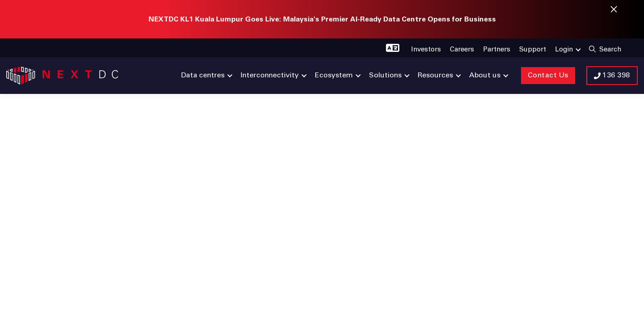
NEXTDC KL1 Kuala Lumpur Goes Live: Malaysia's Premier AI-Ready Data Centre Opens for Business (322, 19)
